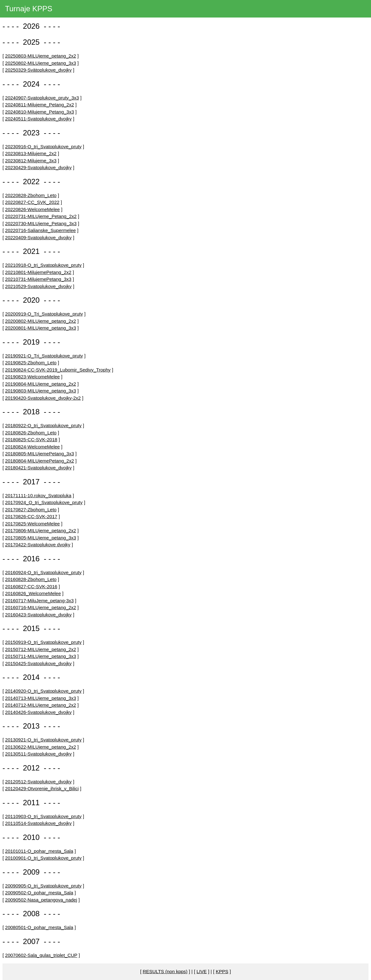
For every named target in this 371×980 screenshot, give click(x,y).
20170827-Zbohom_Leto (31, 510)
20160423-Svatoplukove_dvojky (38, 615)
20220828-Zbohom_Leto (31, 195)
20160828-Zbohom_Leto (31, 579)
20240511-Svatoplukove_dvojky (38, 119)
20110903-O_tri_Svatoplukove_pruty (43, 816)
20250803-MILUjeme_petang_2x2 (41, 56)
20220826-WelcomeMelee (32, 209)
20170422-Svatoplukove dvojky (38, 545)
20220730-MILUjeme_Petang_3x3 (41, 223)
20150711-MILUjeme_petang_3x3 (41, 656)
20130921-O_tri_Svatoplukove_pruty (43, 740)
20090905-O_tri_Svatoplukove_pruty (43, 886)
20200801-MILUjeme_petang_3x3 (41, 328)
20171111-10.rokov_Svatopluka (38, 495)
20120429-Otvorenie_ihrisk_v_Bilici (42, 788)
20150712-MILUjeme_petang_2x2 (41, 649)
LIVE (202, 971)
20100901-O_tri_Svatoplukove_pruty (43, 858)
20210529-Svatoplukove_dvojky (38, 286)
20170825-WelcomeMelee (32, 524)
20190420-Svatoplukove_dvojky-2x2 (43, 398)
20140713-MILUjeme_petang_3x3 (41, 698)
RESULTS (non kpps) (165, 971)
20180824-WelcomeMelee (32, 447)
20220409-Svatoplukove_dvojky (38, 237)
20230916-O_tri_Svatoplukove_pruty (43, 146)
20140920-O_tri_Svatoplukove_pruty (43, 691)
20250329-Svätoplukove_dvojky (38, 70)
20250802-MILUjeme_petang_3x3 (41, 63)
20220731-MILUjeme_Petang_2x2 (41, 216)
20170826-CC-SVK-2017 (31, 516)
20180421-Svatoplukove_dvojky (38, 468)
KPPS (222, 971)
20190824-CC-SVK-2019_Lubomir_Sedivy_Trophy (58, 370)
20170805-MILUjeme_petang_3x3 (41, 538)
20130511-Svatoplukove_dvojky (38, 754)
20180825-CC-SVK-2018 (31, 439)
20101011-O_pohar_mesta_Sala (39, 851)
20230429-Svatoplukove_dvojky (38, 167)
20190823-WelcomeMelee (32, 377)
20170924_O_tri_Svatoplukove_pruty (44, 502)
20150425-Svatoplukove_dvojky (38, 663)
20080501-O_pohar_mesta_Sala (39, 927)
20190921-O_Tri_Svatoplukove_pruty (44, 356)
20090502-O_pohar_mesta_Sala (39, 893)
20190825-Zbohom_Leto (31, 363)
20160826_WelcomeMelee (33, 593)
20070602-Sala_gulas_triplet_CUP (41, 955)
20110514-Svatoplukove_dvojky (38, 823)
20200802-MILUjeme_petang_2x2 (41, 321)
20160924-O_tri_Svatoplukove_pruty (43, 572)
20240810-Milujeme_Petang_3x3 (39, 112)
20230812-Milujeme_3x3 (31, 161)
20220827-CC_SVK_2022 (32, 202)
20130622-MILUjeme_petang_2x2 (41, 747)
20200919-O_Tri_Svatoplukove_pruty (44, 314)
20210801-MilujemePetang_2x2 (38, 272)
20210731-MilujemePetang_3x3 (38, 279)
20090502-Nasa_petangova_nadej (41, 900)
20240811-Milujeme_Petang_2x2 (39, 105)
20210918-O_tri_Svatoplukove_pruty (43, 265)
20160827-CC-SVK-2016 (31, 586)
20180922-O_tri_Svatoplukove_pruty (43, 425)
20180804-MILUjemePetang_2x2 (39, 461)
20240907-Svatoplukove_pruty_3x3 (42, 98)
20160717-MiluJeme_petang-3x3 (39, 601)
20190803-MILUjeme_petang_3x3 (41, 391)
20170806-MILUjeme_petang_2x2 (41, 530)
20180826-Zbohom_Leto (31, 433)
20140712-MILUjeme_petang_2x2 (41, 705)
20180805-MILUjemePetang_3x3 (39, 454)
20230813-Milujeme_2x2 (31, 153)
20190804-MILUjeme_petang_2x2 (41, 384)
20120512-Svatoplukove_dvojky (38, 782)
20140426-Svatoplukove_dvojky (38, 712)
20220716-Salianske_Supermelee (40, 230)
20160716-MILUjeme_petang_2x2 (41, 607)
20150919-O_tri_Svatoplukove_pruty (43, 642)
